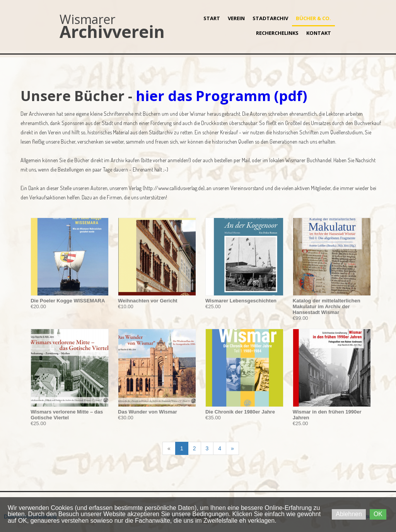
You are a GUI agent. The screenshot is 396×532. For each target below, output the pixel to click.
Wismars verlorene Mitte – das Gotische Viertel (67, 415)
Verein (236, 18)
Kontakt (319, 33)
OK (378, 514)
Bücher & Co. (313, 18)
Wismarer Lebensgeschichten (241, 301)
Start (212, 18)
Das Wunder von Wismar (148, 412)
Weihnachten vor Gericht (148, 301)
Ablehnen (349, 514)
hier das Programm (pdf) (221, 96)
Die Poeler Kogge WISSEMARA (68, 301)
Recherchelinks (277, 33)
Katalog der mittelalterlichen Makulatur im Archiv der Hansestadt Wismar (327, 306)
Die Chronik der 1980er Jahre (240, 412)
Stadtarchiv (270, 18)
